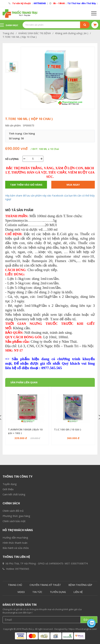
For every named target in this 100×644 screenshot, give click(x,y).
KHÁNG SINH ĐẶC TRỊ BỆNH (35, 33)
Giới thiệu (8, 575)
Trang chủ (8, 33)
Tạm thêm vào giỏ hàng (26, 185)
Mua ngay (73, 185)
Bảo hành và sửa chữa (16, 633)
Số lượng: (12, 159)
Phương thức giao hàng (16, 601)
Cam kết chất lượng (14, 580)
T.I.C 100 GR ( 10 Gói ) (68, 429)
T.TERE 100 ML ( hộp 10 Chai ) (20, 37)
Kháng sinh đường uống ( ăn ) (72, 33)
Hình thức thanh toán (15, 628)
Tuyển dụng (10, 569)
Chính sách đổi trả (13, 596)
